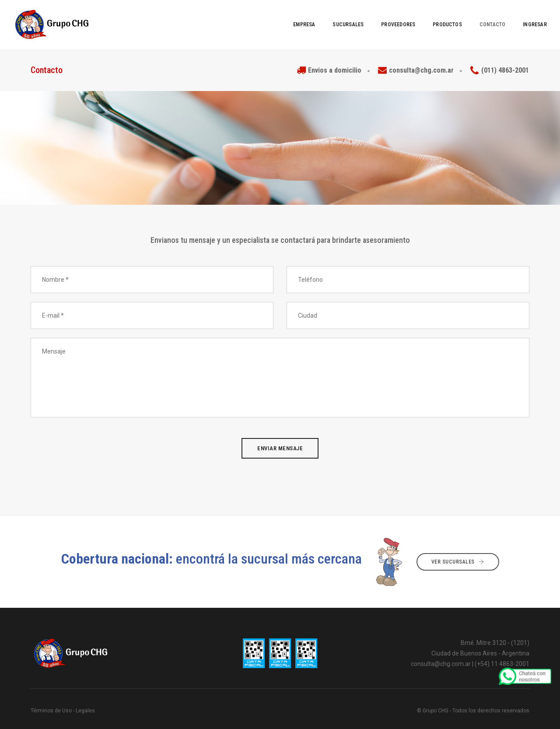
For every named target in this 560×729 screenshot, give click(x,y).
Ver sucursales (458, 548)
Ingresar (513, 18)
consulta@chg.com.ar (441, 650)
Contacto (470, 18)
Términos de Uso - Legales (63, 697)
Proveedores (376, 18)
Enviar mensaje (280, 434)
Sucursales (326, 18)
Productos (425, 18)
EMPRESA (282, 18)
